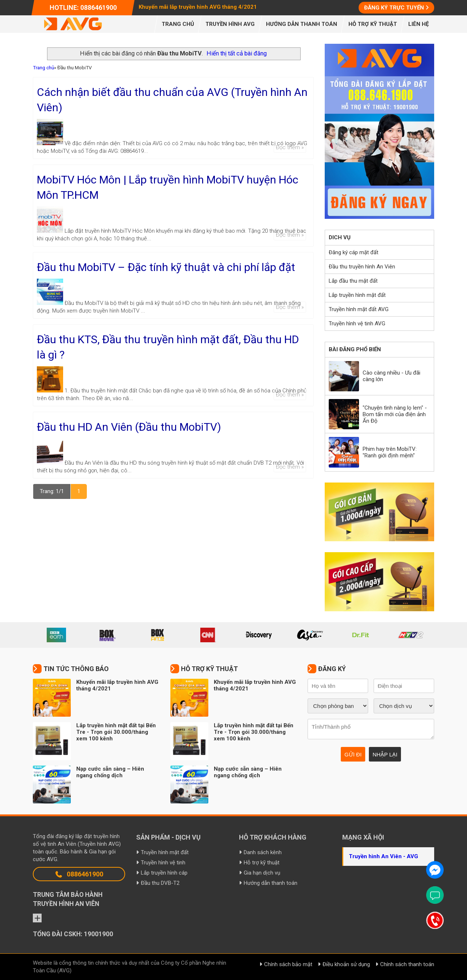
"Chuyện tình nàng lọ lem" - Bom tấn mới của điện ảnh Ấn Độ (395, 414)
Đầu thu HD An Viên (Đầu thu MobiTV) (129, 427)
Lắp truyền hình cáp (164, 873)
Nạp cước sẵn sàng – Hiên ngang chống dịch (110, 772)
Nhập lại (385, 754)
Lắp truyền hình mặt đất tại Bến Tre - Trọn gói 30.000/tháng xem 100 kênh (116, 732)
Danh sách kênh (263, 852)
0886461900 (79, 874)
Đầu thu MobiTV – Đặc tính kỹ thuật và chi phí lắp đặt (166, 267)
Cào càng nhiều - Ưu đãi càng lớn (391, 376)
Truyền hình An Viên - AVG (383, 856)
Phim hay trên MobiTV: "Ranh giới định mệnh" (390, 452)
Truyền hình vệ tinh (163, 863)
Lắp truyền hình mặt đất (357, 295)
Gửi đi (353, 754)
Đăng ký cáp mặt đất (354, 252)
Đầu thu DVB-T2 (160, 883)
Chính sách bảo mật (288, 964)
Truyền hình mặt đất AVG (359, 309)
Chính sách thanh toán (407, 964)
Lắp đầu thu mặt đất (353, 281)
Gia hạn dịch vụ (262, 873)
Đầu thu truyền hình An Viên (362, 267)
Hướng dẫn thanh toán (271, 883)
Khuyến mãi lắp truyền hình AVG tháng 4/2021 (198, 7)
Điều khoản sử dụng (346, 964)
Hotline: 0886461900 (83, 7)
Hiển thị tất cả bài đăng (237, 53)
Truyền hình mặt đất (165, 852)
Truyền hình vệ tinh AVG (357, 324)
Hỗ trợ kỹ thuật (262, 863)
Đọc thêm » (290, 147)
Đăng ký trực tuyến (394, 8)
